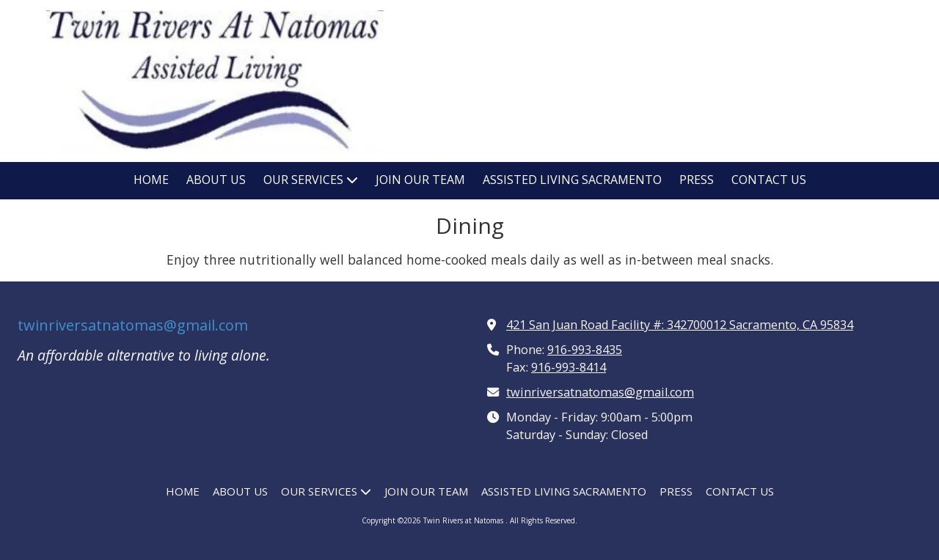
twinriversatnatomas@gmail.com (133, 325)
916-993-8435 (585, 350)
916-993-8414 (569, 367)
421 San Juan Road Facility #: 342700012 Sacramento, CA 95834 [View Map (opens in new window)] (680, 325)
